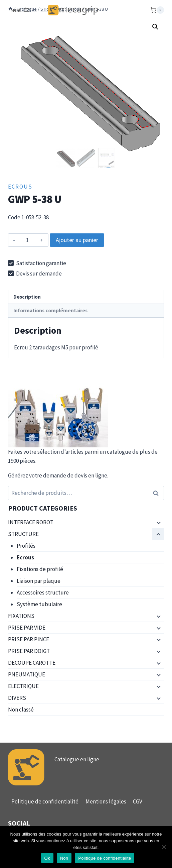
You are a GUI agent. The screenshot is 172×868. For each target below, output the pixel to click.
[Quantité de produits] (28, 239)
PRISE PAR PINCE (29, 639)
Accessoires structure (43, 592)
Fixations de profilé (40, 568)
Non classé (21, 709)
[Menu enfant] (158, 522)
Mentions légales (106, 801)
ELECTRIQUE (23, 685)
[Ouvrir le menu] (20, 10)
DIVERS (17, 697)
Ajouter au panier (77, 239)
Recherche (158, 493)
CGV (138, 801)
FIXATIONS (21, 615)
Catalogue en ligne (77, 759)
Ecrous (20, 186)
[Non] (164, 847)
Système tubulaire (39, 604)
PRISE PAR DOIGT (29, 650)
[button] (155, 27)
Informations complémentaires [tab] (50, 310)
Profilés (26, 545)
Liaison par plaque (39, 580)
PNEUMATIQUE (27, 674)
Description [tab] (27, 296)
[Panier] (157, 10)
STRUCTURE (23, 533)
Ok (47, 858)
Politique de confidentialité (45, 801)
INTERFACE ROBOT (31, 522)
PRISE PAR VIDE (27, 627)
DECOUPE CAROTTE (32, 662)
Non (64, 858)
